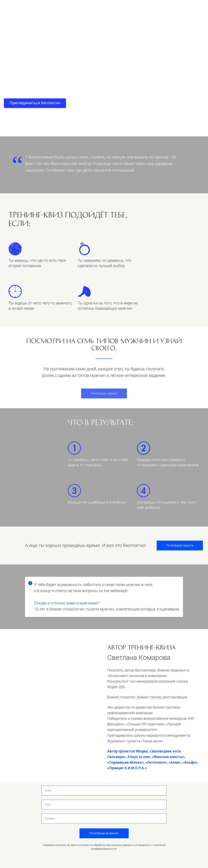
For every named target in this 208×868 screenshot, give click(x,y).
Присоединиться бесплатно (35, 103)
